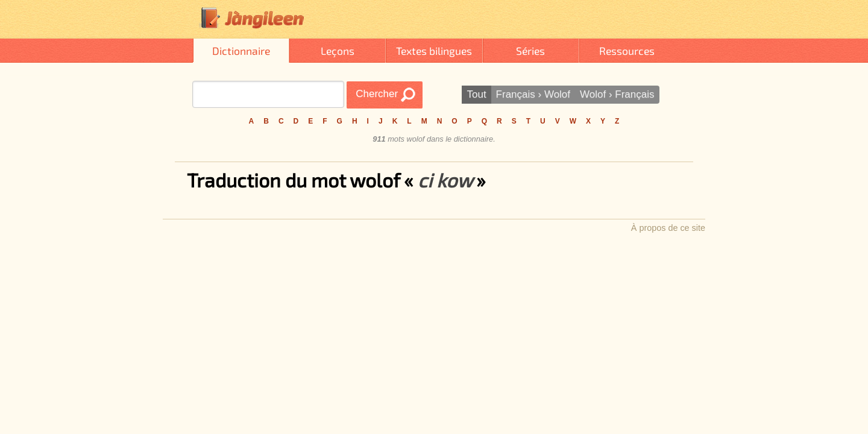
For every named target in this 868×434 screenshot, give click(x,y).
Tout (476, 94)
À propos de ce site (668, 228)
